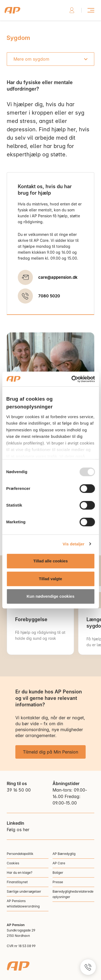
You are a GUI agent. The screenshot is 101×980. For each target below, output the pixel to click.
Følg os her (18, 830)
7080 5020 (49, 296)
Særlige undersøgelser (24, 891)
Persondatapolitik (20, 854)
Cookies (13, 863)
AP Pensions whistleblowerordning (23, 904)
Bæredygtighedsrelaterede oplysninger (73, 894)
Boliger (58, 873)
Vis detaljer (74, 544)
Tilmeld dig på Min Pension (50, 752)
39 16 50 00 (19, 790)
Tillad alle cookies (50, 561)
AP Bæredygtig (64, 854)
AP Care (59, 863)
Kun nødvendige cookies (51, 596)
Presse (58, 882)
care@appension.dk (58, 277)
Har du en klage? (20, 873)
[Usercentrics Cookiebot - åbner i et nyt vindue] (72, 379)
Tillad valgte (50, 579)
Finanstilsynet (17, 882)
